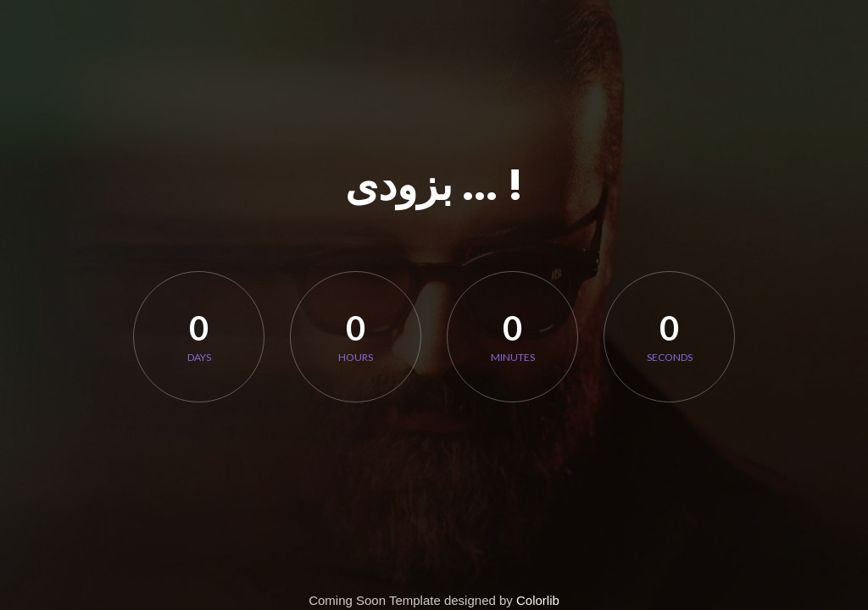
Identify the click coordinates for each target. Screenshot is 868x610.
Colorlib (538, 600)
